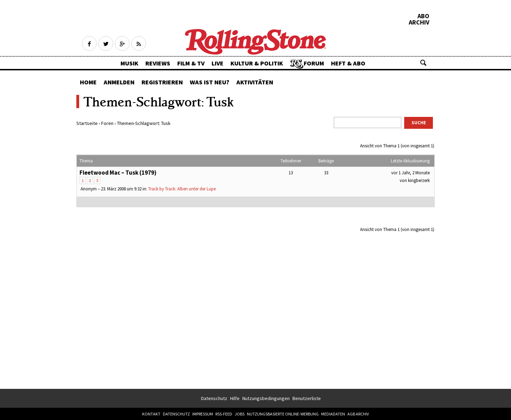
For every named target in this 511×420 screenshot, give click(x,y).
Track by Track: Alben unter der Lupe (182, 189)
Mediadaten (333, 414)
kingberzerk (419, 180)
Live (217, 63)
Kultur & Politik (257, 63)
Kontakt (151, 414)
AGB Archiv (358, 414)
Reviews (158, 63)
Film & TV (191, 63)
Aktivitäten (255, 82)
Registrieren (162, 82)
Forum (314, 63)
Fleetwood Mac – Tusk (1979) (118, 173)
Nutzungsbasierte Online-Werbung (283, 414)
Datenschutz (214, 398)
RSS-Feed (224, 414)
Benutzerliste (307, 398)
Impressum (203, 414)
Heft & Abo (348, 63)
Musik (129, 63)
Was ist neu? (210, 82)
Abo (423, 16)
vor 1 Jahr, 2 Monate (410, 173)
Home (88, 82)
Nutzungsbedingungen (266, 398)
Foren (107, 123)
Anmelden (119, 82)
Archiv (419, 22)
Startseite (87, 123)
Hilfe (235, 398)
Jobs (240, 414)
